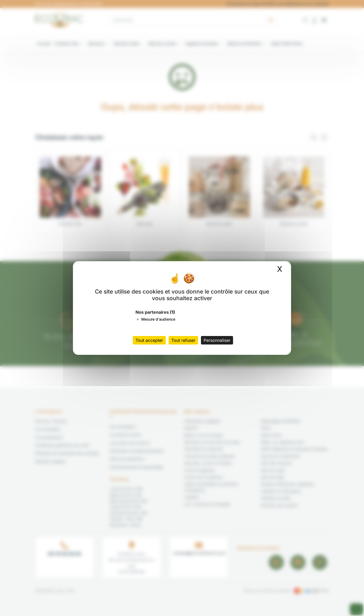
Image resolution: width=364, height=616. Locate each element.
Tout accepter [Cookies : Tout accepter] (149, 340)
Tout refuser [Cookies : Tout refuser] (183, 340)
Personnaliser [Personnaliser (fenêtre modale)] (217, 340)
